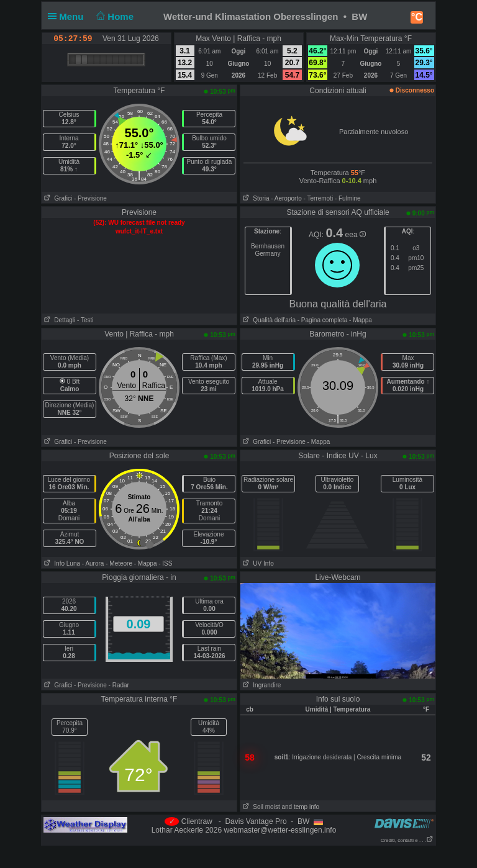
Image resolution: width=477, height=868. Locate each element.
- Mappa (359, 320)
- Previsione (90, 198)
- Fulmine (348, 198)
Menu (68, 16)
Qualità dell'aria (268, 320)
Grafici (57, 198)
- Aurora (93, 563)
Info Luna (61, 563)
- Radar (119, 685)
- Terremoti (319, 198)
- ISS (165, 563)
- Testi (85, 320)
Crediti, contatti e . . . (407, 840)
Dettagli (58, 320)
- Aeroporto (286, 198)
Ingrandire (261, 685)
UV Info (257, 563)
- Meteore (119, 563)
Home (114, 16)
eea (356, 235)
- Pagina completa (323, 320)
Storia (255, 198)
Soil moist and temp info (280, 807)
